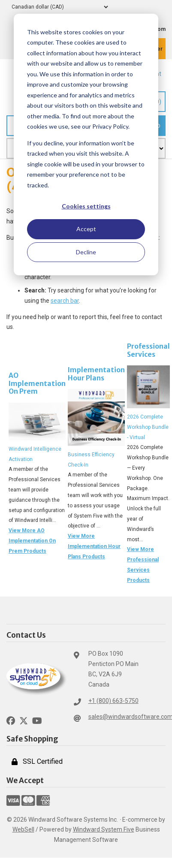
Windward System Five (104, 829)
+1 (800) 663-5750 (113, 701)
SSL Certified (37, 761)
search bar (65, 301)
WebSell (23, 829)
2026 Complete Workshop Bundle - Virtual (148, 427)
